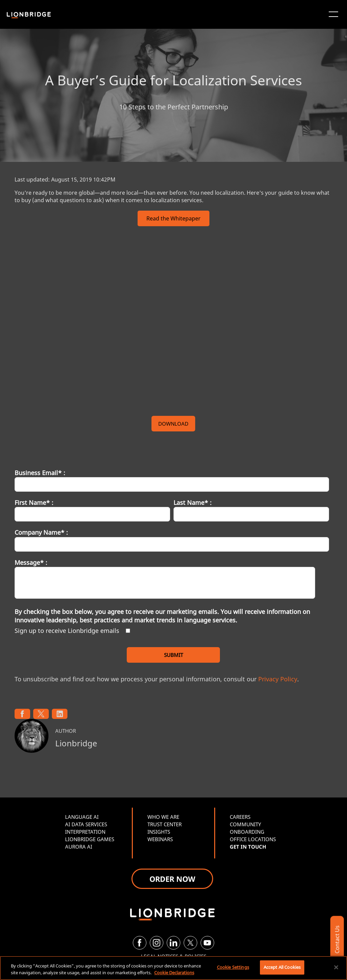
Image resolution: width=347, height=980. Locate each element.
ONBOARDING (247, 832)
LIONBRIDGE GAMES (90, 839)
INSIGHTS (159, 832)
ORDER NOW (172, 879)
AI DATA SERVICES (86, 824)
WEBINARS (160, 839)
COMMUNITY (245, 824)
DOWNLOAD (173, 424)
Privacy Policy (278, 679)
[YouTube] (207, 943)
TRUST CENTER (165, 824)
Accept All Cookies (282, 967)
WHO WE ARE (163, 817)
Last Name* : (192, 503)
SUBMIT (173, 655)
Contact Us (337, 940)
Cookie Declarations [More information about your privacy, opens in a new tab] (174, 973)
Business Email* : (40, 473)
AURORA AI (79, 847)
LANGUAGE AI (82, 817)
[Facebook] (140, 943)
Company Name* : (41, 532)
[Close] (336, 967)
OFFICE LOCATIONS (253, 839)
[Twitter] (190, 943)
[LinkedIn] (173, 943)
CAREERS (240, 817)
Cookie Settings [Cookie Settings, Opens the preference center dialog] (233, 967)
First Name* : (34, 503)
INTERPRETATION (85, 832)
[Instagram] (157, 943)
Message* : (31, 562)
